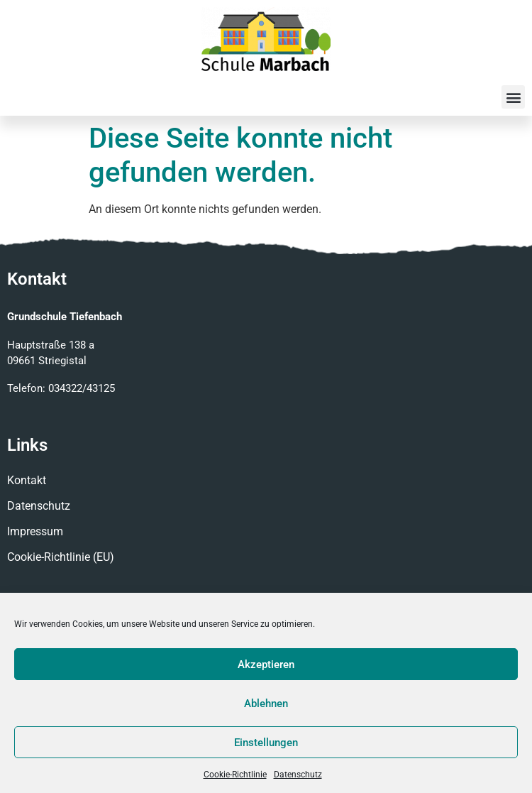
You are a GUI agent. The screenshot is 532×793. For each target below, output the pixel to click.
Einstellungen (266, 743)
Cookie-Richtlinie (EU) (61, 557)
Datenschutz (298, 775)
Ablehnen (266, 704)
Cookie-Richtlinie (235, 775)
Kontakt (27, 480)
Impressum (35, 531)
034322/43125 (82, 388)
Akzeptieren (266, 665)
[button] (513, 97)
